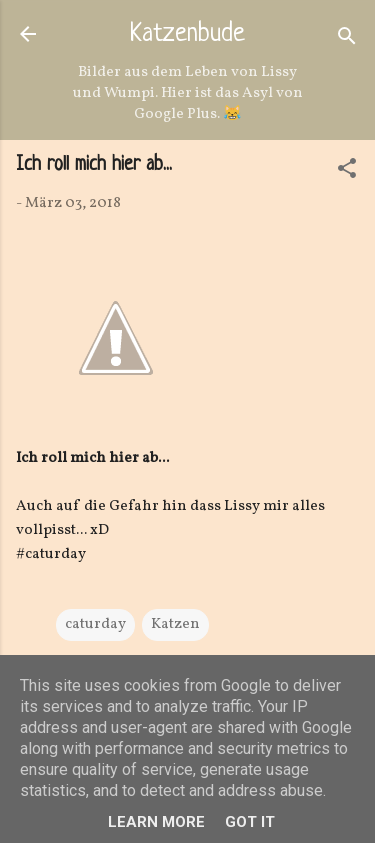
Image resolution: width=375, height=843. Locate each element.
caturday (95, 624)
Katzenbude (187, 35)
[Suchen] (347, 40)
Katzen (175, 624)
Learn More (156, 822)
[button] (347, 172)
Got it (250, 822)
